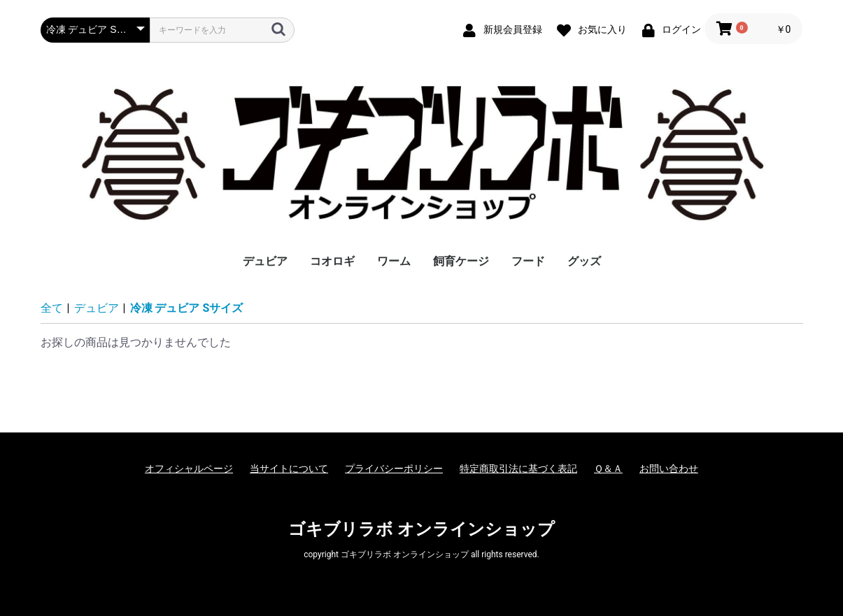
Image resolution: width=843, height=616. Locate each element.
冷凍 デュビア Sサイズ (187, 308)
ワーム (394, 261)
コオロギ (332, 261)
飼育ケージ (461, 261)
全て (52, 308)
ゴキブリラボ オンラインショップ (421, 529)
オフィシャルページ (189, 468)
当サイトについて (289, 468)
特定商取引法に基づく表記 (518, 468)
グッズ (584, 261)
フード (528, 261)
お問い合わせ (669, 468)
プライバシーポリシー (394, 468)
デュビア (265, 261)
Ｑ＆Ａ (608, 468)
